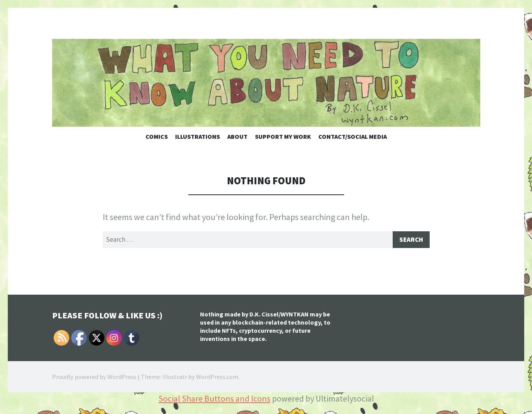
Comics (157, 136)
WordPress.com (217, 378)
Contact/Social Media (353, 136)
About (237, 136)
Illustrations (198, 136)
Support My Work (283, 136)
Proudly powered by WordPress (94, 378)
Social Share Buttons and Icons (214, 400)
